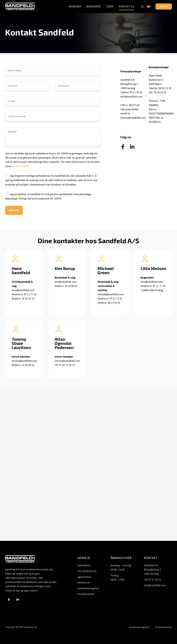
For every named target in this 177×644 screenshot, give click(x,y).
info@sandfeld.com (131, 97)
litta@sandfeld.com (152, 282)
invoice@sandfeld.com (133, 118)
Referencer (84, 583)
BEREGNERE (94, 6)
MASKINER (75, 6)
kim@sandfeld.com (66, 282)
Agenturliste (84, 577)
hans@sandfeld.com (23, 290)
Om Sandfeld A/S (87, 571)
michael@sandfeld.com (111, 294)
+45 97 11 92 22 (152, 580)
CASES (110, 6)
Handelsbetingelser (88, 588)
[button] (142, 7)
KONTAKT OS (126, 6)
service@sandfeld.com (24, 361)
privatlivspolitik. (21, 166)
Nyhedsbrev (84, 565)
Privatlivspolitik (86, 594)
